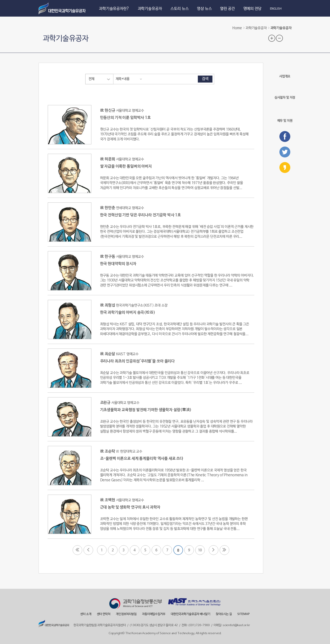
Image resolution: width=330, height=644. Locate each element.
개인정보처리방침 (126, 614)
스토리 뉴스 (179, 9)
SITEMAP (244, 614)
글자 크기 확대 (272, 38)
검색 (205, 79)
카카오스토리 (285, 167)
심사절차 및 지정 (285, 92)
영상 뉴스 (204, 9)
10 (200, 550)
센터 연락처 (104, 614)
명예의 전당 (252, 9)
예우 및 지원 (285, 114)
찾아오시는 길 (224, 614)
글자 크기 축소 (279, 38)
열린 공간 (227, 9)
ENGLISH (276, 9)
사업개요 (285, 70)
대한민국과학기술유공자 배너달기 (191, 614)
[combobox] (99, 79)
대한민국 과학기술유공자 (63, 8)
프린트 (288, 38)
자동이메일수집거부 (154, 614)
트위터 (285, 152)
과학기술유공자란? (114, 9)
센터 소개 (86, 614)
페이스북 (285, 136)
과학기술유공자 (150, 9)
